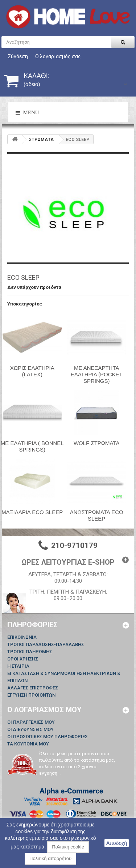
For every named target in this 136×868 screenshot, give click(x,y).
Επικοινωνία (22, 637)
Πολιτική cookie (68, 847)
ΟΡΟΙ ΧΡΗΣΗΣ (23, 659)
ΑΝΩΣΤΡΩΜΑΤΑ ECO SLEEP (97, 515)
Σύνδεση (18, 56)
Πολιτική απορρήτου (50, 858)
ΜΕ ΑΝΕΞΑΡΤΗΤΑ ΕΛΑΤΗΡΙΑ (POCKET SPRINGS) (97, 374)
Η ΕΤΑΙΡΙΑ (18, 666)
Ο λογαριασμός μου (44, 710)
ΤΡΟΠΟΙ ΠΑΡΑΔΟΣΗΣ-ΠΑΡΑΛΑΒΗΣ (46, 644)
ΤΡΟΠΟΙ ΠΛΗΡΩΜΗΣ (30, 652)
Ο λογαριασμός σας (58, 56)
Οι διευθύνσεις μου (30, 729)
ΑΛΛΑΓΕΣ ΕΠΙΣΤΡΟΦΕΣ (33, 688)
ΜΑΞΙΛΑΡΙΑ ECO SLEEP (32, 512)
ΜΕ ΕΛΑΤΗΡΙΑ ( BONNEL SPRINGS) (32, 446)
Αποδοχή (117, 843)
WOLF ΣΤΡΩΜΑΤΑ (97, 443)
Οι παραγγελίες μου (31, 722)
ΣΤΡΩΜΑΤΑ (41, 140)
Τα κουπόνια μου (28, 744)
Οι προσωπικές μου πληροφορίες (48, 737)
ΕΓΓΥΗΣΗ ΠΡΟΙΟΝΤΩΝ (31, 695)
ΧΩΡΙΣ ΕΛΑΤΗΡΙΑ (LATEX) (32, 371)
